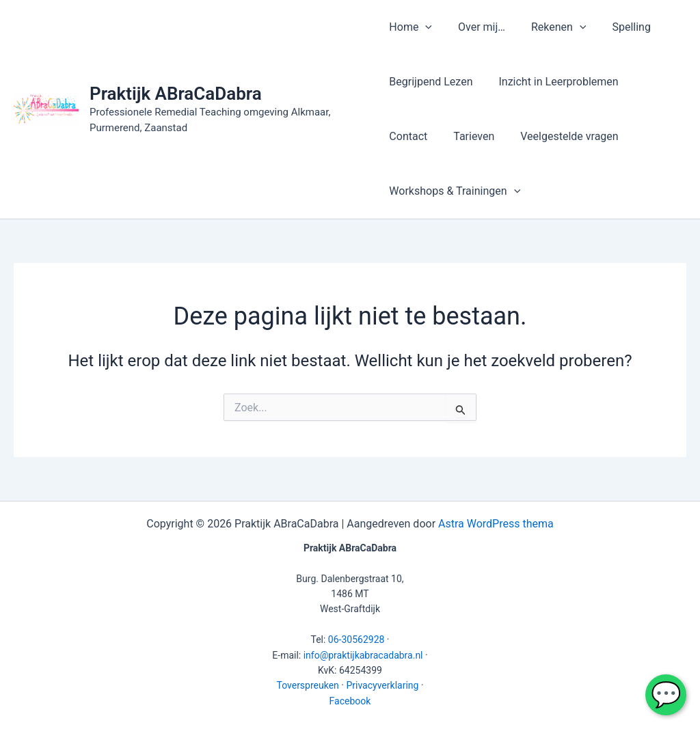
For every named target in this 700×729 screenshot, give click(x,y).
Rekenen (551, 27)
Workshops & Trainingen (455, 191)
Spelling (619, 27)
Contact (656, 82)
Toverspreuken (307, 685)
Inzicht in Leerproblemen (554, 82)
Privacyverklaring (382, 685)
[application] (425, 27)
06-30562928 (356, 639)
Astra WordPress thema (496, 524)
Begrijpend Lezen (431, 82)
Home (410, 27)
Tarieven (409, 136)
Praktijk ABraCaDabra (176, 94)
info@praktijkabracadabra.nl (363, 655)
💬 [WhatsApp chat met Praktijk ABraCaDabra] (666, 695)
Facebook (350, 701)
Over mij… (477, 27)
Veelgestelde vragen (501, 136)
